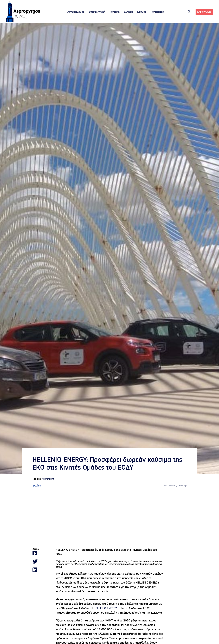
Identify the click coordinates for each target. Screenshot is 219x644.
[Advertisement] (109, 518)
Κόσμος (142, 12)
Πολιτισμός (157, 12)
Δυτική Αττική (97, 12)
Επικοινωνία (204, 12)
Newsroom (48, 479)
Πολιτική (115, 12)
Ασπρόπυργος (76, 12)
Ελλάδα (128, 12)
